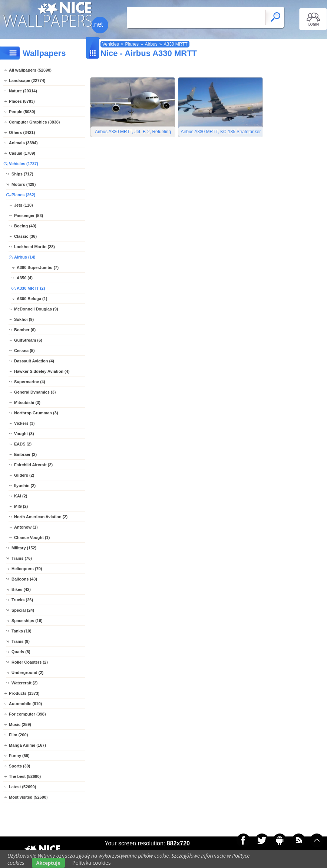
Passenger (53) (29, 216)
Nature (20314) (23, 91)
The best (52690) (25, 776)
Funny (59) (19, 756)
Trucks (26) (22, 600)
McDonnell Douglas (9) (36, 309)
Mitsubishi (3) (27, 402)
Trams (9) (21, 641)
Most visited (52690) (28, 797)
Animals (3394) (23, 143)
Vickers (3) (24, 423)
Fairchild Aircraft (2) (33, 465)
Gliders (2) (24, 475)
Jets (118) (24, 205)
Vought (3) (24, 434)
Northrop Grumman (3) (36, 413)
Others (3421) (22, 132)
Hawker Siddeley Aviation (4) (42, 371)
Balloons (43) (24, 579)
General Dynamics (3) (35, 392)
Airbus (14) (25, 257)
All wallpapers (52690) (30, 70)
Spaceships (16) (27, 621)
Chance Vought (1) (32, 537)
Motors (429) (24, 184)
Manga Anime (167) (27, 745)
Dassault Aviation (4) (34, 361)
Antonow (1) (26, 527)
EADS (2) (23, 444)
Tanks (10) (22, 631)
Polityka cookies (92, 863)
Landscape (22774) (27, 80)
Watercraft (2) (25, 683)
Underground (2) (27, 673)
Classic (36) (25, 236)
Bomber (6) (25, 330)
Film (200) (18, 735)
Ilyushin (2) (25, 486)
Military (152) (24, 548)
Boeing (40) (25, 226)
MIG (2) (21, 506)
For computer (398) (27, 714)
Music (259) (20, 724)
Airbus (151, 44)
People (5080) (22, 112)
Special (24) (23, 610)
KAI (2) (21, 496)
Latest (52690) (22, 787)
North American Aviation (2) (41, 517)
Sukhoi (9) (24, 319)
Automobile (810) (25, 704)
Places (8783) (22, 101)
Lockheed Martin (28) (34, 247)
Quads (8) (21, 652)
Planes (132, 44)
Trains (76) (22, 558)
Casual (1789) (22, 153)
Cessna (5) (24, 351)
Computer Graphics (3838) (34, 122)
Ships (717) (22, 174)
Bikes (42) (21, 589)
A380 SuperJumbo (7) (38, 267)
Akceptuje (48, 863)
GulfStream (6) (28, 340)
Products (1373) (24, 693)
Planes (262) (23, 195)
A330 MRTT (175, 44)
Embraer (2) (25, 454)
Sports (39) (19, 766)
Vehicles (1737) (24, 164)
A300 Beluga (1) (32, 299)
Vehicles (111, 44)
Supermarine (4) (30, 382)
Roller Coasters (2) (30, 662)
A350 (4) (25, 278)
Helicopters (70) (27, 569)
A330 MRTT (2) (31, 288)
